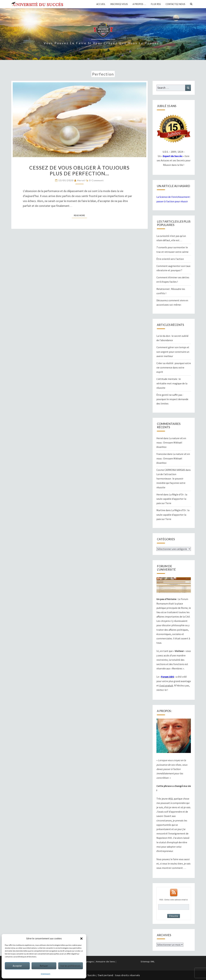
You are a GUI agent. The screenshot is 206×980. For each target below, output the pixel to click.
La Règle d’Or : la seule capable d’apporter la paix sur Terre (172, 499)
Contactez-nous (175, 4)
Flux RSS (156, 4)
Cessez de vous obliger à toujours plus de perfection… (79, 170)
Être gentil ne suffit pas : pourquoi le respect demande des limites (172, 399)
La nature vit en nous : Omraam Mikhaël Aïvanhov (171, 443)
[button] (81, 939)
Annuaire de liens (105, 962)
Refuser (44, 966)
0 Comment (96, 180)
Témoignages (87, 962)
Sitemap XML (148, 962)
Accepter (17, 966)
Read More (80, 215)
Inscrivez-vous (119, 4)
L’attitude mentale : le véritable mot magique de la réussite (172, 383)
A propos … (139, 4)
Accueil (101, 4)
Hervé (81, 180)
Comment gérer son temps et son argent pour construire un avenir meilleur (173, 352)
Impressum (46, 974)
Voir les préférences (70, 966)
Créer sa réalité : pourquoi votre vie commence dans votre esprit (174, 367)
